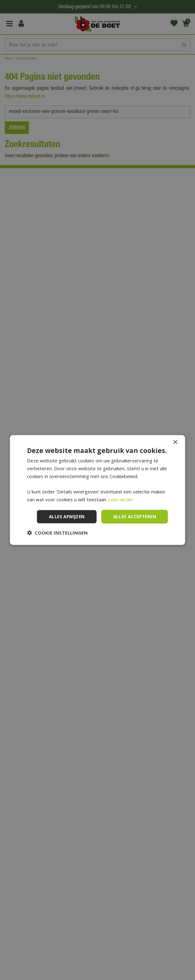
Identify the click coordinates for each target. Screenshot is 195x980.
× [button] (175, 442)
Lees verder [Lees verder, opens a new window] (122, 499)
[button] (57, 533)
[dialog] (97, 490)
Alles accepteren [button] (134, 517)
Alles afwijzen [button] (64, 517)
